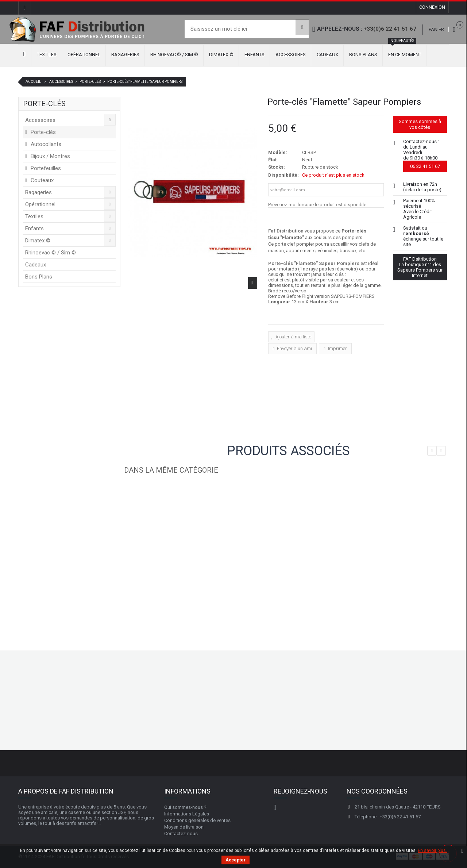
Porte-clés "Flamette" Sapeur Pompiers (314, 263)
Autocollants (45, 144)
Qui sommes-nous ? (185, 806)
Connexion (432, 8)
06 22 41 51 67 (425, 166)
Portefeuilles (45, 168)
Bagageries (125, 55)
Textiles (47, 55)
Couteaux (41, 180)
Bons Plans (363, 55)
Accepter (236, 860)
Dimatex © (221, 55)
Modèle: (278, 152)
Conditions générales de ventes (197, 820)
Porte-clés (43, 132)
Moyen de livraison (184, 826)
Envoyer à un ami (294, 348)
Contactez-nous (181, 833)
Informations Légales (187, 813)
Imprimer (337, 348)
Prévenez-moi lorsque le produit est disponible (317, 205)
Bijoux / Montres (50, 156)
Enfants (254, 55)
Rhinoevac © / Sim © (174, 55)
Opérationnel (84, 55)
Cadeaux (327, 55)
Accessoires (291, 55)
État (272, 160)
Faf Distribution (286, 231)
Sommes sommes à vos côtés (420, 124)
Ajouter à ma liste (293, 337)
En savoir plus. (432, 850)
